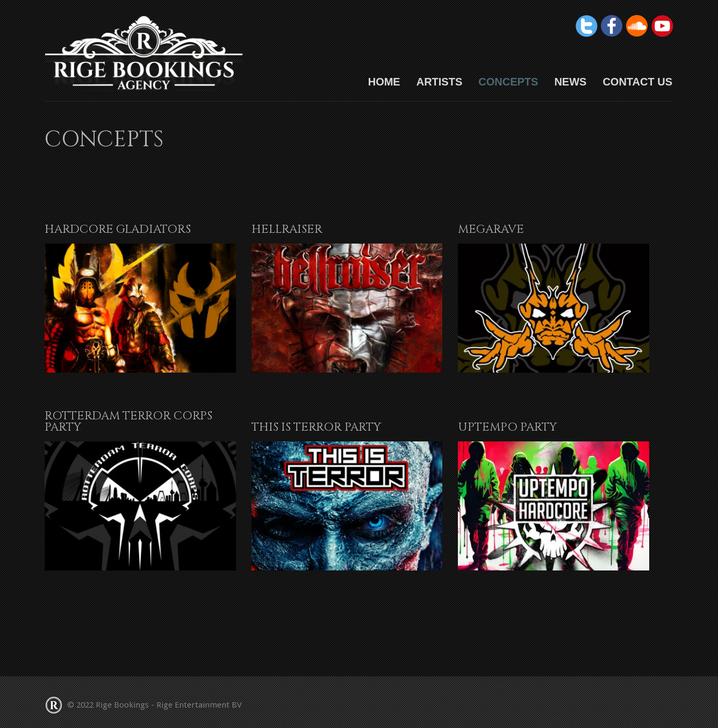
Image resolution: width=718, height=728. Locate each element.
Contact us (637, 82)
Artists (440, 82)
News (570, 82)
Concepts (508, 82)
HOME (384, 82)
